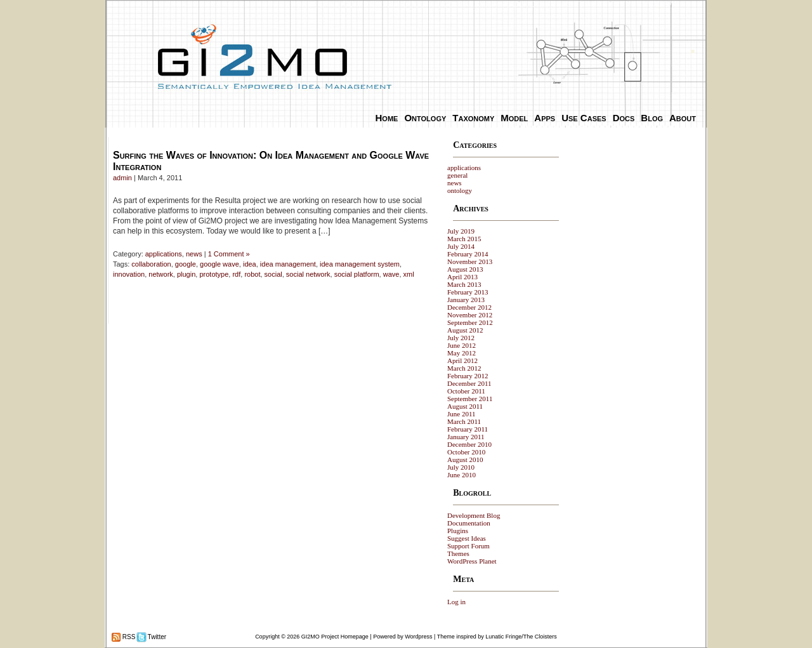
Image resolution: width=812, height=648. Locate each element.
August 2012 (465, 330)
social (273, 274)
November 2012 (470, 315)
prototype (214, 274)
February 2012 (468, 376)
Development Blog (474, 515)
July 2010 (461, 467)
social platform (357, 274)
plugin (186, 274)
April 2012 (462, 360)
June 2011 (462, 414)
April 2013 (462, 277)
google (186, 264)
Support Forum (468, 546)
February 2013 (468, 292)
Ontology (425, 118)
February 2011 (468, 429)
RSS (128, 637)
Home (387, 118)
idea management (288, 264)
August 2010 (465, 460)
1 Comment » (229, 254)
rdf (236, 274)
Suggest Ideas (467, 538)
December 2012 (469, 307)
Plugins (458, 531)
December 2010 (469, 444)
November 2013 (470, 261)
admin (122, 178)
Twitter (156, 637)
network (161, 274)
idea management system (360, 264)
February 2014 (468, 254)
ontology (460, 190)
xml (409, 274)
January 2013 (466, 300)
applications (164, 254)
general (457, 175)
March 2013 (464, 284)
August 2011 (465, 406)
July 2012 (461, 338)
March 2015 (464, 239)
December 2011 (469, 383)
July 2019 (461, 231)
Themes (458, 553)
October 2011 (466, 391)
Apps (545, 118)
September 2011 (470, 399)
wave (391, 274)
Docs (624, 118)
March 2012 (464, 368)
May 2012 (462, 353)
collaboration (151, 264)
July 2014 (461, 246)
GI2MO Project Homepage (335, 637)
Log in (456, 602)
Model (514, 118)
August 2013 (465, 269)
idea (250, 264)
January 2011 (466, 437)
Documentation (469, 523)
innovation (129, 274)
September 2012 (470, 322)
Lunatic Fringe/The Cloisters (521, 637)
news (194, 254)
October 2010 (466, 452)
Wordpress (418, 637)
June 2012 (462, 345)
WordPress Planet (472, 561)
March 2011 (464, 421)
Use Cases (584, 118)
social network (308, 274)
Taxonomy (473, 118)
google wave (219, 264)
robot (252, 274)
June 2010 (462, 475)
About (683, 118)
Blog (652, 118)
